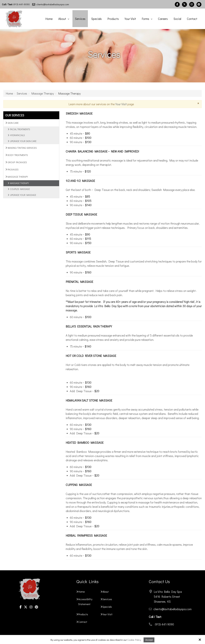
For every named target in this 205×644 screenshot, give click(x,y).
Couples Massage (20, 189)
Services (22, 93)
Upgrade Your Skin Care (23, 141)
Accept (149, 640)
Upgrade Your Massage (23, 195)
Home (9, 93)
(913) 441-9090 (16, 4)
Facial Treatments (20, 129)
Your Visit (121, 104)
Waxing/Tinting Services (21, 147)
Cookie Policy (134, 640)
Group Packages (16, 162)
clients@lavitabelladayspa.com (51, 4)
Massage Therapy (43, 93)
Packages (12, 169)
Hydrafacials (17, 135)
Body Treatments (17, 155)
